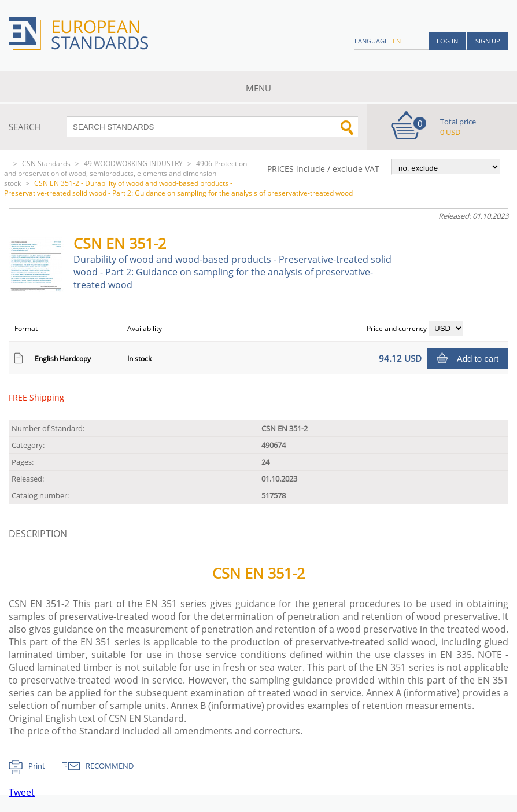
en (397, 41)
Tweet (22, 792)
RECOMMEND (110, 766)
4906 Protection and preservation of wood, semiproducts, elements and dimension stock (125, 173)
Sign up (488, 41)
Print (37, 766)
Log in (447, 41)
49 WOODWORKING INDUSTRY (133, 163)
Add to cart (478, 359)
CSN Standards (46, 163)
